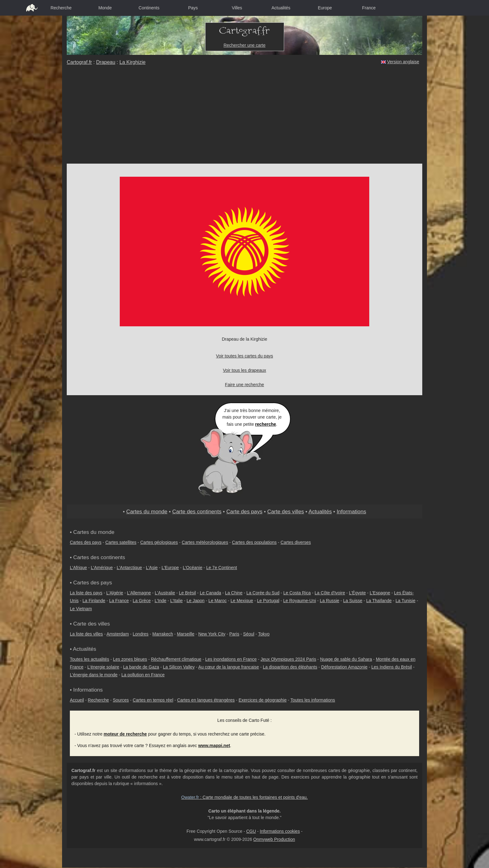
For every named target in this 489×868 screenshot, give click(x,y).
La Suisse (353, 601)
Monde (105, 8)
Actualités (281, 8)
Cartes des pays (86, 542)
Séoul (249, 634)
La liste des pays (86, 593)
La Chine (234, 593)
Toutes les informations (313, 700)
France (369, 8)
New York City (212, 634)
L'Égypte (357, 593)
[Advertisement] (244, 117)
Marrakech (163, 634)
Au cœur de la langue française (229, 667)
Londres (141, 634)
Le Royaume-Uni (300, 601)
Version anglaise (403, 62)
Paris (234, 634)
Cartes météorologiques (205, 542)
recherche (266, 424)
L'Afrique (78, 568)
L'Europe (170, 568)
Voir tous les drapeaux (245, 370)
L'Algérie (115, 593)
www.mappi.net (214, 746)
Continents (149, 8)
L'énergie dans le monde (94, 675)
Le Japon (196, 601)
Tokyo (264, 634)
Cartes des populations (254, 542)
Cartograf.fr (79, 62)
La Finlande (94, 601)
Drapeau (106, 62)
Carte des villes (286, 511)
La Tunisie (405, 601)
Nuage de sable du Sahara (346, 659)
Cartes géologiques (159, 542)
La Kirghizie (133, 62)
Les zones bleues (130, 659)
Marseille (186, 634)
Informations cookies (280, 831)
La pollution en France (143, 675)
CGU (251, 831)
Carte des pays (244, 511)
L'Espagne (380, 593)
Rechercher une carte (245, 45)
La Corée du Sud (263, 593)
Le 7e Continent (222, 568)
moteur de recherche (125, 734)
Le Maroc (217, 601)
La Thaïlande (379, 601)
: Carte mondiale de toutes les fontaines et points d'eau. (244, 797)
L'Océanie (193, 568)
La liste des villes (86, 634)
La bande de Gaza (141, 667)
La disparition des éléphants (290, 667)
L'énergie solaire (103, 667)
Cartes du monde (147, 511)
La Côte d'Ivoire (330, 593)
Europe (325, 8)
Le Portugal (268, 601)
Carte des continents (197, 511)
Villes (237, 8)
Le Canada (211, 593)
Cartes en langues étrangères (206, 700)
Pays (193, 8)
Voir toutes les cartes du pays (245, 356)
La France (119, 601)
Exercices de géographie (263, 700)
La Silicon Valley (179, 667)
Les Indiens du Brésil (392, 667)
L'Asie (152, 568)
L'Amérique (102, 568)
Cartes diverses (296, 542)
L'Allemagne (139, 593)
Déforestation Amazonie (344, 667)
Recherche (61, 8)
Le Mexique (242, 601)
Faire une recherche (244, 385)
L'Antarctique (129, 568)
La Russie (330, 601)
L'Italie (177, 601)
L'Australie (165, 593)
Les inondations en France (231, 659)
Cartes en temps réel (153, 700)
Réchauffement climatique (176, 659)
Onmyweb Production (274, 839)
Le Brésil (187, 593)
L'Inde (161, 601)
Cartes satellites (121, 542)
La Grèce (142, 601)
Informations (351, 511)
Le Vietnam (81, 609)
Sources (121, 700)
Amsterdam (118, 634)
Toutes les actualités (90, 659)
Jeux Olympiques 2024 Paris (288, 659)
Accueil (77, 700)
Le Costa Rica (297, 593)
